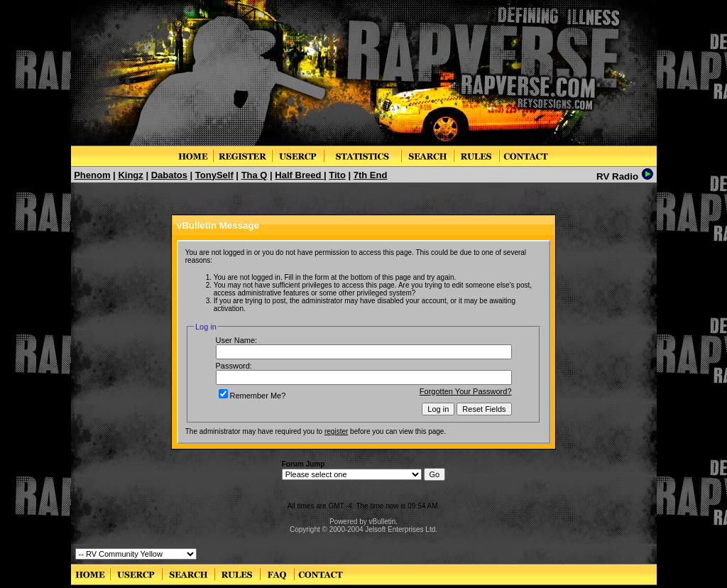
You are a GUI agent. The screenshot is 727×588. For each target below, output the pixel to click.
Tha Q (255, 175)
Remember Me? (252, 396)
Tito (337, 175)
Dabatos (169, 175)
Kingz (130, 175)
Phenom (92, 175)
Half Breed (299, 175)
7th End (371, 175)
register (336, 431)
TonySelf (214, 175)
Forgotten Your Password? (466, 391)
